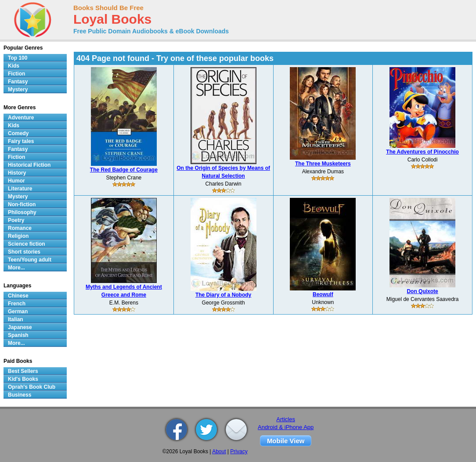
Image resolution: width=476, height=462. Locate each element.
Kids (14, 66)
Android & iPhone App (286, 427)
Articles (286, 419)
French (17, 304)
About (219, 451)
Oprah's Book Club (32, 387)
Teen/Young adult (30, 260)
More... (16, 268)
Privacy (239, 451)
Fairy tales (21, 141)
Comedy (18, 133)
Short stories (24, 252)
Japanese (20, 327)
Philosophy (22, 212)
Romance (20, 228)
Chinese (18, 296)
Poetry (16, 220)
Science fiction (27, 244)
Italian (16, 319)
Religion (18, 236)
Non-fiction (22, 204)
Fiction (16, 74)
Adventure (21, 118)
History (17, 173)
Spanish (18, 335)
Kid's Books (23, 379)
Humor (16, 181)
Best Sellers (23, 371)
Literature (20, 189)
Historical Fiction (29, 165)
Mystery (18, 90)
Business (20, 395)
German (18, 312)
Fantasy (18, 82)
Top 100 (18, 58)
